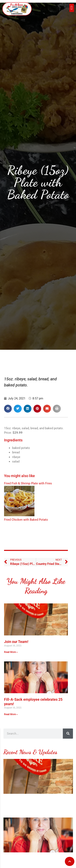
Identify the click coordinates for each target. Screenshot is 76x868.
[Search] (68, 734)
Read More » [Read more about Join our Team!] (11, 652)
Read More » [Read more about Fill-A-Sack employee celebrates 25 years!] (11, 714)
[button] (72, 8)
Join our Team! (16, 642)
